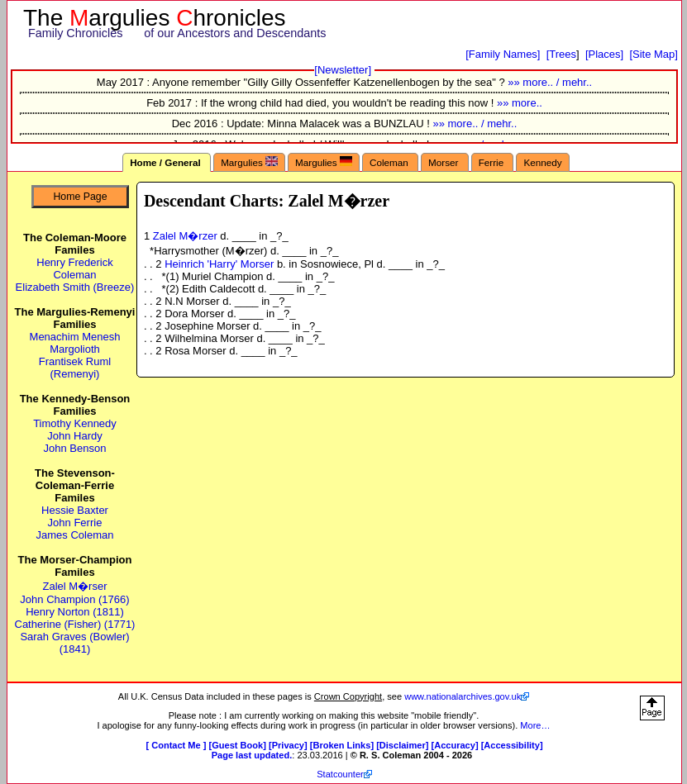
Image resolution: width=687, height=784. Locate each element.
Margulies (249, 162)
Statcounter (340, 774)
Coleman (390, 162)
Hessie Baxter (75, 510)
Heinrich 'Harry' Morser (221, 264)
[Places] (604, 54)
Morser (445, 162)
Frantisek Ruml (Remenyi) (75, 368)
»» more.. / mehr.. (550, 82)
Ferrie (493, 162)
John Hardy (74, 436)
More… (535, 725)
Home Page (80, 197)
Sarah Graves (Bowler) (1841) (74, 643)
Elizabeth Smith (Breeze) (75, 287)
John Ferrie (75, 523)
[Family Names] (503, 54)
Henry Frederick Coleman (74, 268)
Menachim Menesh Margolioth (75, 343)
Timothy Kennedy (75, 423)
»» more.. (520, 103)
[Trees (561, 54)
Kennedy (542, 162)
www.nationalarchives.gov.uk (463, 696)
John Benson (75, 448)
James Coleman (75, 535)
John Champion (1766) (74, 599)
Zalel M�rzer (187, 236)
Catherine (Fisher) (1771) (75, 624)
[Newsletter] (343, 70)
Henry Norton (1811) (75, 612)
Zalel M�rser (74, 586)
